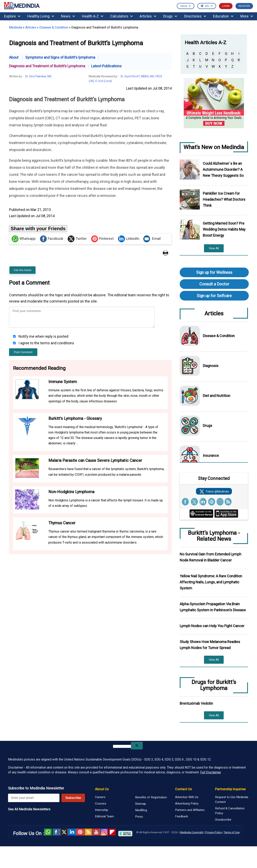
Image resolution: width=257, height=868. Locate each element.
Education (223, 16)
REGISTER (244, 6)
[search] (122, 746)
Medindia (16, 27)
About (14, 57)
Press (139, 817)
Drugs (170, 16)
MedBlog (141, 810)
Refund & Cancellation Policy (230, 811)
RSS (88, 832)
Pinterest (102, 239)
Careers (100, 797)
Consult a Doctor (214, 284)
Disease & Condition (54, 27)
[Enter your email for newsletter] (34, 798)
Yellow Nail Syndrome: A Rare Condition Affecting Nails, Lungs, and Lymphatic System (211, 582)
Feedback (182, 816)
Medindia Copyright (192, 832)
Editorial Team (104, 816)
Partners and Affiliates (190, 810)
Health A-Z (93, 16)
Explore (12, 16)
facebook (56, 832)
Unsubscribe (223, 820)
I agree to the (46, 343)
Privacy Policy (214, 832)
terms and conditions (57, 343)
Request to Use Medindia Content (232, 800)
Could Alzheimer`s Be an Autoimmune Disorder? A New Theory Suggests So (223, 169)
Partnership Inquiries (230, 789)
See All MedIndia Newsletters (29, 809)
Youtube (96, 832)
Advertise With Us (187, 797)
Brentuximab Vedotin (196, 703)
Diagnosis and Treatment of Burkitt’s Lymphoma (47, 66)
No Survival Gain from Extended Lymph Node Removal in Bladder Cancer (211, 557)
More (247, 16)
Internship (101, 810)
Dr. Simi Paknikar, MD (38, 76)
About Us (102, 789)
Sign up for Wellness (214, 272)
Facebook (52, 239)
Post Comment (23, 352)
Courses (101, 804)
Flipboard (112, 832)
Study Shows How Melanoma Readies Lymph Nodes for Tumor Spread (210, 645)
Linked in (72, 832)
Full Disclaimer (211, 772)
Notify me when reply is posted (43, 336)
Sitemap (141, 804)
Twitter (77, 239)
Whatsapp (24, 239)
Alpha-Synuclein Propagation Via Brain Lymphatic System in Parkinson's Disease (213, 607)
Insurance (211, 455)
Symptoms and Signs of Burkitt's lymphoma (60, 57)
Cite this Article (22, 270)
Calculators (121, 16)
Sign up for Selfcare (214, 296)
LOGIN (226, 6)
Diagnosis (211, 366)
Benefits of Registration (151, 797)
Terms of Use (232, 832)
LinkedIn (129, 239)
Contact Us (183, 789)
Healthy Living (41, 16)
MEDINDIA (22, 6)
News (68, 16)
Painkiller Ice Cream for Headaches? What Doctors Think (224, 199)
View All (214, 248)
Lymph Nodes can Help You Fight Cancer (212, 626)
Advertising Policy (187, 804)
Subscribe (73, 798)
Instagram (104, 832)
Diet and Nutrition (217, 396)
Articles (148, 16)
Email (152, 239)
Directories (195, 16)
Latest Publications (106, 66)
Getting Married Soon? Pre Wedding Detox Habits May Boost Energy (224, 229)
